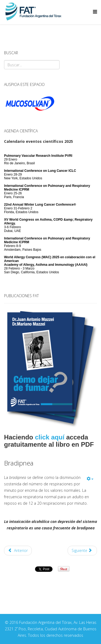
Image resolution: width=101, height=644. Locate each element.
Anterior (18, 550)
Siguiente (82, 550)
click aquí (50, 437)
